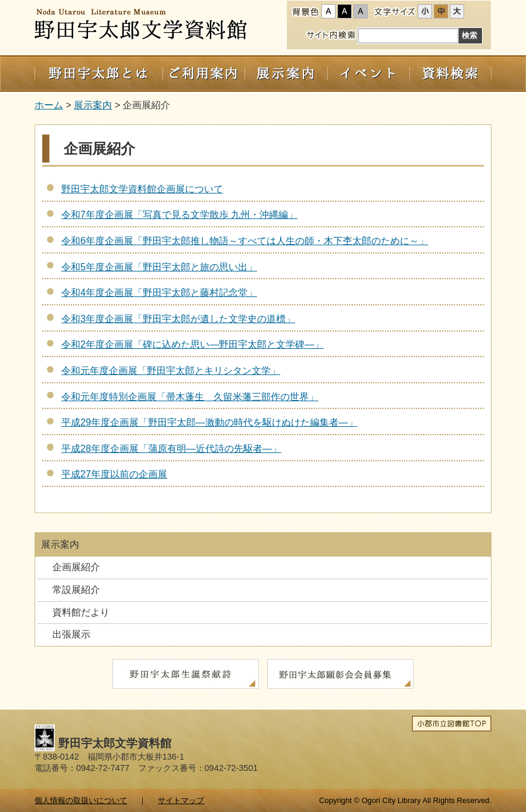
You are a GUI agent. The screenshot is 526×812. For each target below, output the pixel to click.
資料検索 (450, 74)
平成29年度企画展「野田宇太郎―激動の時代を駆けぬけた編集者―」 (209, 422)
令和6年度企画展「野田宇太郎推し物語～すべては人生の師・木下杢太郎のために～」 (245, 241)
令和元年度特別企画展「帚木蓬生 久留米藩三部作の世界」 (190, 397)
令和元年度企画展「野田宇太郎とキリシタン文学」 (171, 371)
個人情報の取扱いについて (81, 800)
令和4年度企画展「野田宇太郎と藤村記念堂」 (159, 293)
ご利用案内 (203, 74)
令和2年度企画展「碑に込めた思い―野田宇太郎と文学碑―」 (192, 344)
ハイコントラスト (345, 11)
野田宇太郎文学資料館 (142, 26)
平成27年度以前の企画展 (114, 474)
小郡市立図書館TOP (452, 724)
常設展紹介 (76, 590)
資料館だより (81, 612)
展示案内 (286, 74)
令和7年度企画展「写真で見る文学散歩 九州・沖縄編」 (179, 215)
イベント (368, 74)
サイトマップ (181, 800)
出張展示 (71, 634)
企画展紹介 (76, 567)
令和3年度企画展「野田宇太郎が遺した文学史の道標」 (178, 319)
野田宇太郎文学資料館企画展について (142, 189)
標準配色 (328, 11)
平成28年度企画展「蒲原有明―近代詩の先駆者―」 (171, 449)
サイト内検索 (331, 35)
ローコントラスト (361, 11)
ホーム (49, 105)
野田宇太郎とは (98, 74)
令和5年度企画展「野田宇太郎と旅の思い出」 (159, 267)
